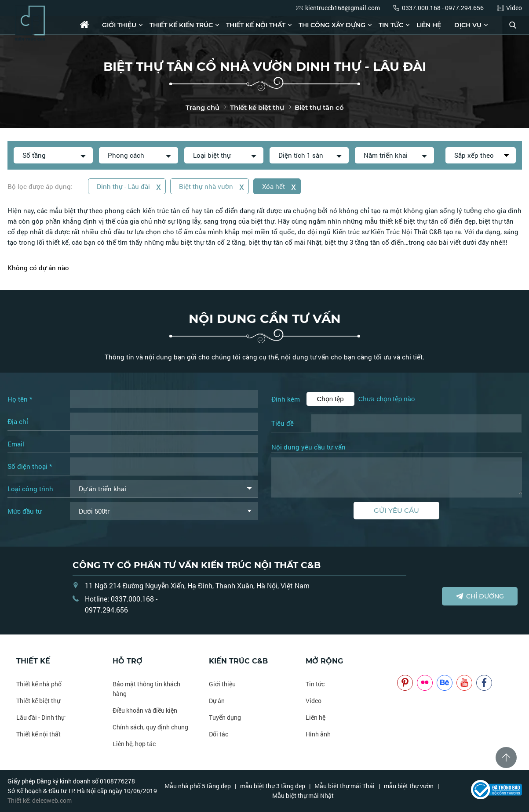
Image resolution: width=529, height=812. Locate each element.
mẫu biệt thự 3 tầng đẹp (273, 786)
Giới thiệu (119, 25)
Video (314, 701)
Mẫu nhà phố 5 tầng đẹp (198, 786)
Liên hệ (429, 25)
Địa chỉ (18, 421)
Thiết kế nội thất (256, 25)
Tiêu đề (283, 423)
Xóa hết (280, 186)
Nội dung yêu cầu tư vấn (308, 447)
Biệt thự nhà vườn (212, 186)
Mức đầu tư (25, 511)
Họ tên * (20, 399)
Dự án (217, 701)
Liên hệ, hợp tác (134, 744)
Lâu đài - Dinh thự (40, 717)
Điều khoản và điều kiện (145, 710)
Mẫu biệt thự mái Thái (345, 786)
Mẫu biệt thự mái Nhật (303, 796)
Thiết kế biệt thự (38, 701)
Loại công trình (30, 489)
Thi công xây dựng (332, 25)
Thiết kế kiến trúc (181, 25)
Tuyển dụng (225, 717)
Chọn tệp (330, 399)
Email (16, 444)
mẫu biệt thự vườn (409, 786)
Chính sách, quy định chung (150, 727)
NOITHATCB (410, 661)
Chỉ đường (480, 596)
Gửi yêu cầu (396, 510)
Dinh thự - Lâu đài (129, 186)
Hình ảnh (318, 734)
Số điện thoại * (30, 466)
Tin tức (391, 25)
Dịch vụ (468, 25)
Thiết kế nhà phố (39, 684)
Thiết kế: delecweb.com (40, 800)
